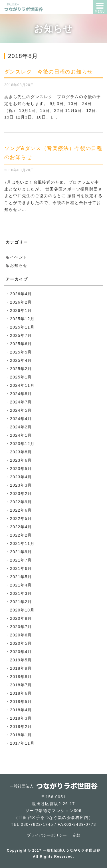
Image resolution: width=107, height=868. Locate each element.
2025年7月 (21, 335)
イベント (19, 257)
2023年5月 (21, 469)
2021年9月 (21, 552)
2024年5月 (21, 410)
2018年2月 (21, 727)
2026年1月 (21, 310)
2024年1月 (21, 435)
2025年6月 (21, 344)
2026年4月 (21, 294)
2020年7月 (21, 627)
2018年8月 (21, 677)
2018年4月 (21, 710)
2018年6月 (21, 693)
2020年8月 (21, 618)
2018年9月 (21, 668)
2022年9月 (21, 502)
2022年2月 (21, 535)
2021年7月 (21, 560)
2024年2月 (21, 427)
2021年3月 (21, 593)
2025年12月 (22, 319)
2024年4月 (21, 419)
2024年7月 (21, 402)
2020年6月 (21, 635)
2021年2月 (21, 602)
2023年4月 (21, 477)
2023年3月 (21, 485)
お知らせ (19, 265)
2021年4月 (21, 585)
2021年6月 (21, 568)
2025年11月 (22, 327)
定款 (76, 835)
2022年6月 (21, 510)
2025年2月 (21, 369)
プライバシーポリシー (47, 835)
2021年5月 (21, 577)
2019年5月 (21, 660)
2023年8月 (21, 452)
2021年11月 (22, 543)
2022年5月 (21, 519)
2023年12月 (22, 444)
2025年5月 (21, 352)
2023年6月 (21, 460)
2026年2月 (21, 302)
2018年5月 (21, 702)
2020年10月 (22, 610)
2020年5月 (21, 643)
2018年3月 (21, 718)
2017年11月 (22, 743)
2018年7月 (21, 685)
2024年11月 (22, 385)
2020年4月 (21, 652)
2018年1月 (21, 735)
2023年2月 (21, 494)
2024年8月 (21, 394)
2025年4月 (21, 360)
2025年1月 (21, 377)
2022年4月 (21, 527)
